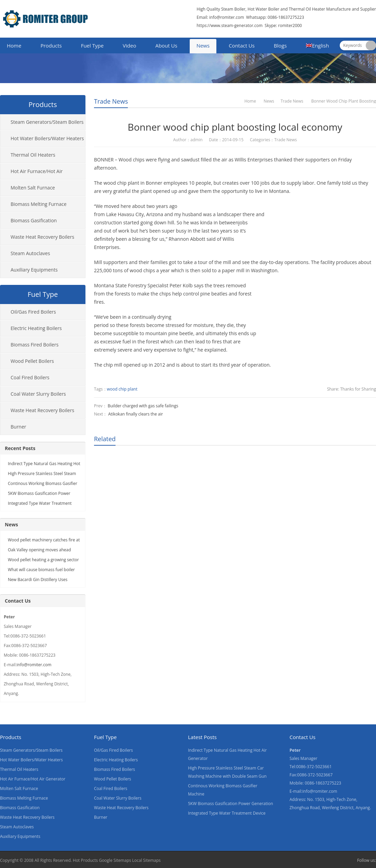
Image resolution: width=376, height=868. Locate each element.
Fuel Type (92, 45)
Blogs (280, 45)
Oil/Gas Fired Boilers (33, 312)
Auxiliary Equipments (34, 270)
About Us (166, 45)
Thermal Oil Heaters (33, 155)
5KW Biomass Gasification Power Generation (231, 804)
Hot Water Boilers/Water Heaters (47, 138)
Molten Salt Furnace (33, 188)
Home (14, 45)
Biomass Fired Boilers (35, 345)
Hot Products (85, 860)
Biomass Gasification (34, 220)
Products (51, 45)
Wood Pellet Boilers (32, 361)
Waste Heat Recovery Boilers (42, 237)
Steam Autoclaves (30, 253)
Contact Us (242, 45)
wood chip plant (122, 389)
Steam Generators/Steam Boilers (47, 122)
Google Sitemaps (115, 860)
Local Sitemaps (147, 860)
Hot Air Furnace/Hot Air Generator (31, 174)
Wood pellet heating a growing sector (43, 560)
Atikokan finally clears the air (135, 414)
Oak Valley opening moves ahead (39, 550)
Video (129, 45)
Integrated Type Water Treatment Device (227, 813)
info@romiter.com (226, 17)
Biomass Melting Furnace (39, 204)
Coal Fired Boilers (30, 377)
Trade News (111, 101)
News (203, 45)
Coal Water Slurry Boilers (38, 394)
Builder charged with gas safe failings (143, 406)
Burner (18, 427)
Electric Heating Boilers (36, 328)
